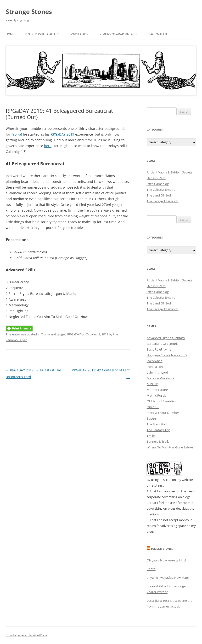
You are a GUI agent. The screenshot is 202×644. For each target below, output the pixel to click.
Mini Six (152, 384)
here (48, 146)
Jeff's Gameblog (158, 184)
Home (10, 34)
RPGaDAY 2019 (62, 134)
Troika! (17, 134)
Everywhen (155, 361)
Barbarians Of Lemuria (163, 344)
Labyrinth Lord (157, 372)
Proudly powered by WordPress (27, 635)
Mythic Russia (157, 395)
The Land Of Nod (159, 195)
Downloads (79, 34)
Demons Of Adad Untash (118, 34)
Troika (45, 334)
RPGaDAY (74, 334)
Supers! (152, 418)
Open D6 (153, 407)
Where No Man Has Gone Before (170, 447)
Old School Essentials (162, 401)
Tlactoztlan (157, 34)
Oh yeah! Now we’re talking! (166, 560)
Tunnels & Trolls (158, 441)
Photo (151, 569)
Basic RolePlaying (159, 349)
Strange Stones (29, 12)
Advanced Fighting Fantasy (166, 338)
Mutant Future (157, 390)
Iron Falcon (155, 367)
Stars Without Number (163, 413)
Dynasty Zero (156, 178)
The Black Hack (157, 424)
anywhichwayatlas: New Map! (168, 578)
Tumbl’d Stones (162, 549)
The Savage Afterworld (163, 201)
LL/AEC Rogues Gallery (42, 34)
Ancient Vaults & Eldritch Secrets (170, 172)
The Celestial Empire (161, 190)
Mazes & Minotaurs (160, 378)
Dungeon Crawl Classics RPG (167, 355)
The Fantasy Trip (158, 430)
